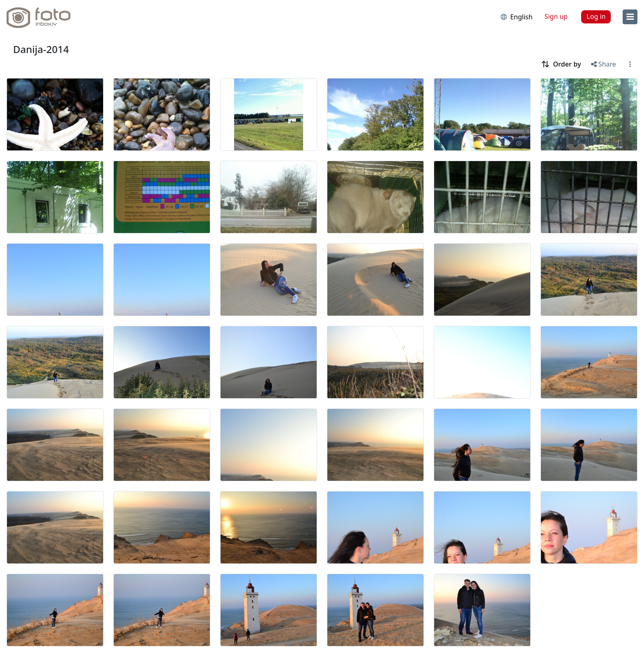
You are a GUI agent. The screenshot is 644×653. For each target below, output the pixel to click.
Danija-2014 (41, 49)
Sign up (556, 16)
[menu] (630, 17)
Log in (596, 16)
